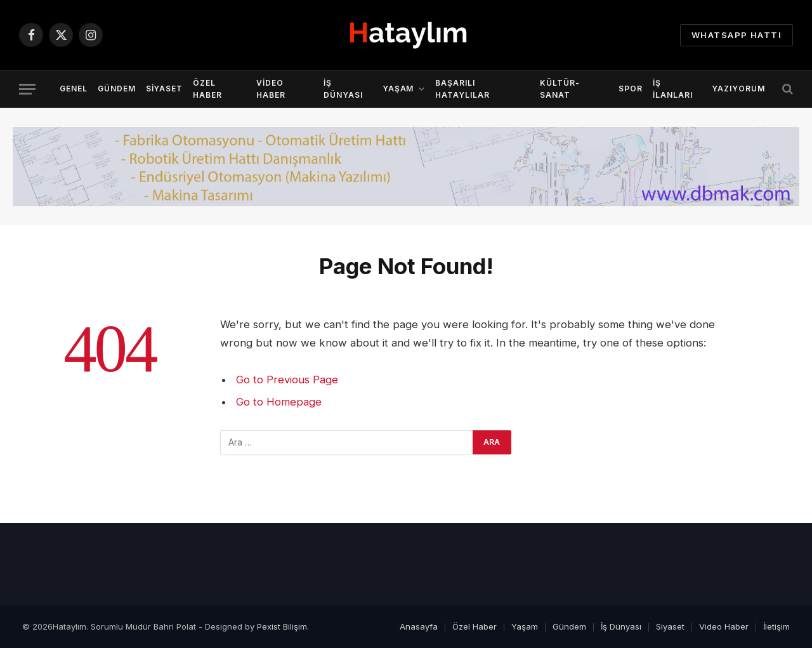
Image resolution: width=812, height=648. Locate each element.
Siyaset (165, 89)
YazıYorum (738, 89)
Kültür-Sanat (560, 89)
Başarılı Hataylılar (462, 89)
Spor (631, 89)
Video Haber (271, 89)
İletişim (776, 626)
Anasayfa (419, 626)
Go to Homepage (279, 402)
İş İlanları (673, 89)
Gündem (117, 89)
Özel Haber (207, 89)
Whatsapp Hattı (737, 35)
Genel (74, 89)
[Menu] (27, 89)
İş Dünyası (343, 89)
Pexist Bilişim (282, 626)
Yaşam (398, 89)
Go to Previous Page (287, 380)
